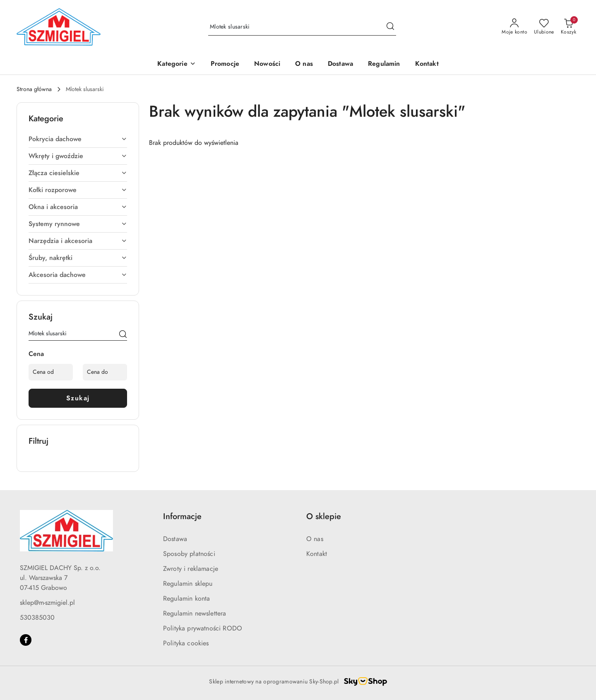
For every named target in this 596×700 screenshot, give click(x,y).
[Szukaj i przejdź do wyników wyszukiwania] (390, 27)
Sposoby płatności (189, 554)
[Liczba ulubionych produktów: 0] (544, 27)
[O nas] (304, 64)
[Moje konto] (514, 27)
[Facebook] (26, 640)
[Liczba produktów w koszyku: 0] (568, 27)
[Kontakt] (427, 64)
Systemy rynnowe (78, 224)
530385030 (37, 618)
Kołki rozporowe (78, 190)
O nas (315, 539)
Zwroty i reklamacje (191, 569)
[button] (176, 64)
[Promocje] (225, 64)
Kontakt (317, 554)
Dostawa (175, 539)
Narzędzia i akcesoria (78, 241)
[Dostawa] (340, 64)
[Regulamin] (384, 64)
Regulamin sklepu (188, 584)
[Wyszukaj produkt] (302, 27)
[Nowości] (267, 64)
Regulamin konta (186, 599)
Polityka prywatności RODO (203, 628)
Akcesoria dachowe (78, 275)
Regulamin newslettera (195, 613)
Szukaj (78, 398)
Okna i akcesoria (78, 207)
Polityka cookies (186, 643)
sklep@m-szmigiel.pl (47, 603)
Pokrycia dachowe (78, 139)
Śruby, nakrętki (78, 258)
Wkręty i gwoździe (78, 156)
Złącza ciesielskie (78, 173)
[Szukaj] (123, 335)
